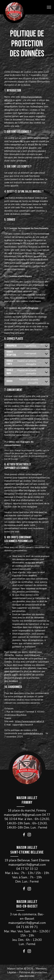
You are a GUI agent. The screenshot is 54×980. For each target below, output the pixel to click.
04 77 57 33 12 (27, 869)
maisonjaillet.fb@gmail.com (23, 815)
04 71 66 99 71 (27, 927)
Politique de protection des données (33, 974)
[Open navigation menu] (49, 7)
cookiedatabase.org (33, 733)
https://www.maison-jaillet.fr (30, 721)
